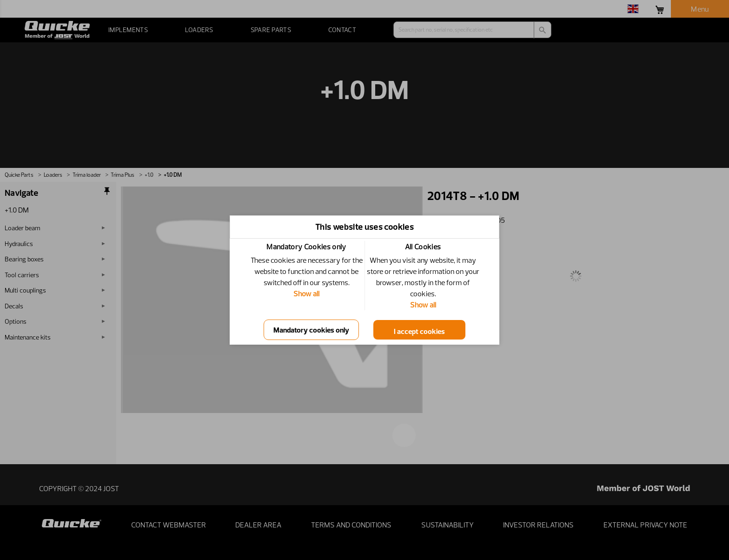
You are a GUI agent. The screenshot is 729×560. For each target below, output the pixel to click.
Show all (306, 293)
